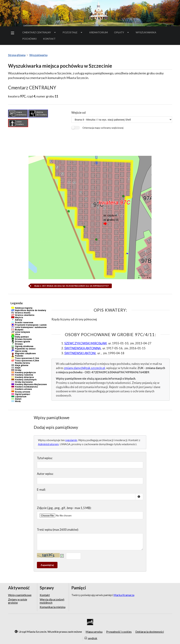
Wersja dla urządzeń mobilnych (52, 601)
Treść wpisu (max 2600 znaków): (58, 530)
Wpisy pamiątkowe (20, 595)
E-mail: (41, 490)
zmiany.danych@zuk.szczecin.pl (84, 368)
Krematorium (99, 32)
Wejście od (78, 113)
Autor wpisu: (45, 474)
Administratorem (48, 444)
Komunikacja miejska (53, 607)
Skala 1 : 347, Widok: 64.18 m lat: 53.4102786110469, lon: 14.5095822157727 (71, 286)
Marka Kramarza (124, 595)
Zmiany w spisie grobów (18, 601)
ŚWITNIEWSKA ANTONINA (83, 348)
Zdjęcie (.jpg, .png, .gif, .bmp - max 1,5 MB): (64, 508)
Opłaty (122, 32)
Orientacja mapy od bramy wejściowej (103, 128)
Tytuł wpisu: (45, 458)
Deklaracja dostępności (150, 632)
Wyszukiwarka (146, 32)
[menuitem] (13, 33)
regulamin (71, 440)
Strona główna (17, 55)
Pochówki (31, 39)
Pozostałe (73, 32)
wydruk (91, 638)
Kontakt (49, 39)
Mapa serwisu (94, 632)
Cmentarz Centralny (39, 32)
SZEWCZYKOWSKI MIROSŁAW (85, 343)
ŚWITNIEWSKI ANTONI (80, 353)
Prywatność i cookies (119, 632)
